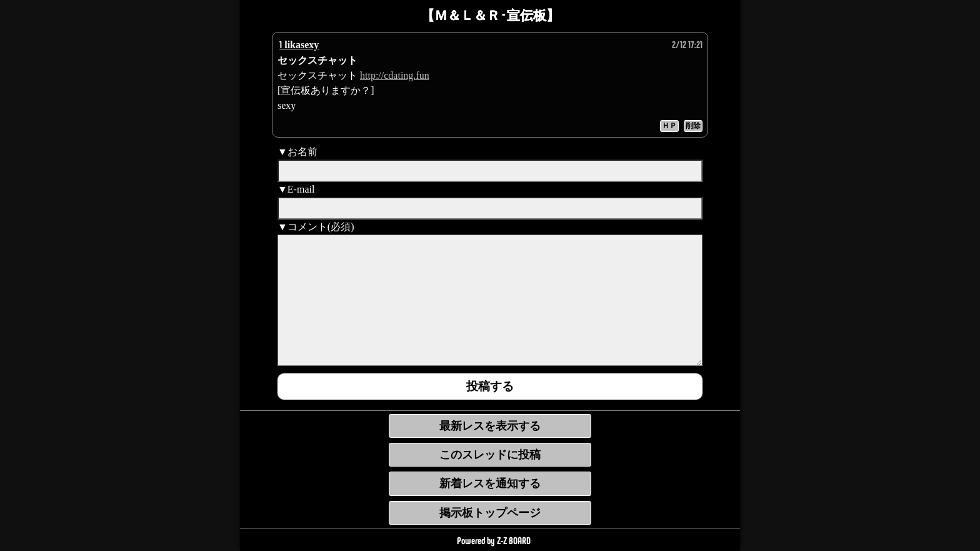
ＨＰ (669, 126)
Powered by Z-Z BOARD (494, 541)
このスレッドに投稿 (490, 455)
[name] (490, 171)
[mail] (490, 208)
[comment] (490, 300)
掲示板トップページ (490, 513)
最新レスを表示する (490, 426)
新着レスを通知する (490, 483)
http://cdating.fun (395, 75)
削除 (693, 126)
